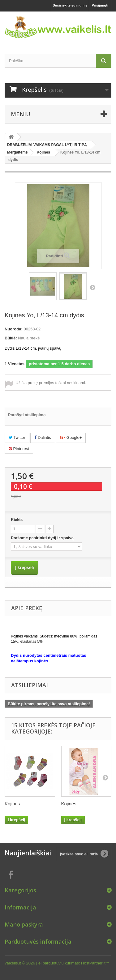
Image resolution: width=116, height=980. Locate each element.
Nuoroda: (14, 329)
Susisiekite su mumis (70, 5)
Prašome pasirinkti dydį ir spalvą (43, 538)
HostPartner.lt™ (95, 963)
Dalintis (43, 437)
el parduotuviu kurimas (59, 963)
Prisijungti (100, 5)
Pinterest (19, 449)
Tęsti (92, 287)
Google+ (71, 437)
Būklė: (11, 338)
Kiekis (17, 520)
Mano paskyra (24, 924)
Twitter (17, 437)
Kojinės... (14, 804)
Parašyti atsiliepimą (27, 415)
